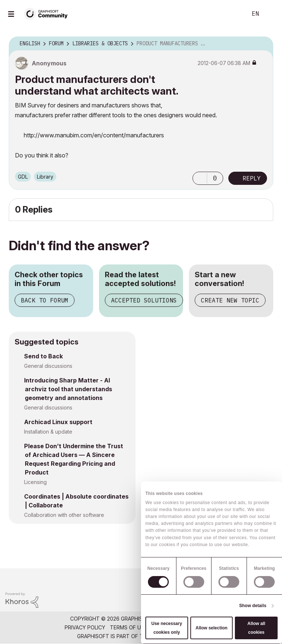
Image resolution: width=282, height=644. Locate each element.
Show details (253, 606)
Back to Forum (45, 300)
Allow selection (211, 628)
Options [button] (263, 44)
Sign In (270, 14)
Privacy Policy (85, 627)
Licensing (35, 482)
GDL (23, 177)
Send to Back (43, 356)
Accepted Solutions (144, 300)
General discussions (48, 366)
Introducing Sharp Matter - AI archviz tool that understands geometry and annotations (68, 389)
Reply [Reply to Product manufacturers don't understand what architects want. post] (252, 178)
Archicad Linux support (58, 422)
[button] (200, 178)
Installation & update (48, 432)
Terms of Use (129, 627)
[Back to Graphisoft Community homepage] (48, 13)
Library (45, 177)
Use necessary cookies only (167, 628)
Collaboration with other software (64, 515)
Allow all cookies (256, 628)
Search (233, 14)
